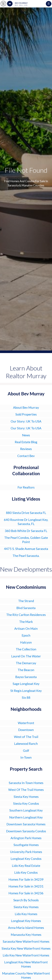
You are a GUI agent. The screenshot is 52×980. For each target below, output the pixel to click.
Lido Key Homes (26, 914)
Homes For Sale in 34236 (26, 893)
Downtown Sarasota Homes (26, 824)
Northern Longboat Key (26, 817)
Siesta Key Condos (26, 803)
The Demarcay (26, 663)
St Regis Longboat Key (26, 691)
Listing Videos (26, 499)
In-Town (26, 757)
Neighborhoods (26, 709)
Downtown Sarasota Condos (26, 831)
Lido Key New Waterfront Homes (26, 955)
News (26, 435)
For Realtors (26, 487)
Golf (26, 751)
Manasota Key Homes (26, 935)
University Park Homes (26, 852)
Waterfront (26, 723)
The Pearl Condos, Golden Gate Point (26, 540)
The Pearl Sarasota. (26, 556)
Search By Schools (26, 900)
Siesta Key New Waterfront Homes (26, 948)
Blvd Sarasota (26, 608)
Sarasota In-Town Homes (26, 783)
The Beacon (26, 670)
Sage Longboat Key (26, 684)
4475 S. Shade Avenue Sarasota (26, 549)
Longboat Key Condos (26, 859)
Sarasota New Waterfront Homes (26, 941)
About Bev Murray (26, 407)
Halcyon (26, 642)
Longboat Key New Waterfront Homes (26, 964)
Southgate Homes (26, 845)
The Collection (26, 649)
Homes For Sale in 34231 (26, 886)
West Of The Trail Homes (26, 790)
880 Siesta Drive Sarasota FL (26, 513)
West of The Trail (26, 737)
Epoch (26, 635)
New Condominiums (26, 587)
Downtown (26, 730)
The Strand (26, 601)
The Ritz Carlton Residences (26, 615)
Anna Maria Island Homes (26, 928)
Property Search (26, 769)
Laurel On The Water (26, 656)
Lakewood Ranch (26, 744)
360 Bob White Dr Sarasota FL (26, 531)
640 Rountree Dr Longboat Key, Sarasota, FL (26, 522)
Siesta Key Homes (26, 797)
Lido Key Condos (26, 872)
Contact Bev (26, 456)
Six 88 (26, 697)
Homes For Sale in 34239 (26, 879)
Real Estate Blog (26, 442)
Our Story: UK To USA (26, 421)
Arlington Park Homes (26, 838)
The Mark (26, 622)
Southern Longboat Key (26, 810)
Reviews (26, 449)
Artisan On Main (26, 628)
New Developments (26, 569)
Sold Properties (26, 414)
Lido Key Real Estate (26, 866)
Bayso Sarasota (26, 677)
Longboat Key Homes (26, 921)
